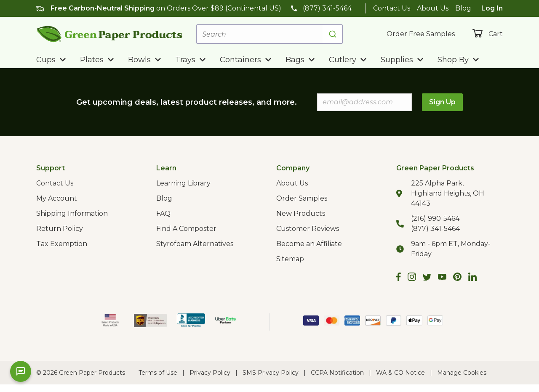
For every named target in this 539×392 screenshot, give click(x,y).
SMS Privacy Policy (271, 373)
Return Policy (60, 229)
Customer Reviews (308, 229)
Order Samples (302, 198)
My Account (57, 198)
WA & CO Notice (400, 373)
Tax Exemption (62, 244)
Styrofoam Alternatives (195, 244)
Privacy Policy (210, 373)
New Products (301, 213)
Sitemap (290, 259)
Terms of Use (158, 373)
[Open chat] (21, 371)
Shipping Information (72, 213)
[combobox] (269, 34)
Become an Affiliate (309, 244)
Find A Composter (186, 229)
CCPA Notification (337, 373)
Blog (463, 8)
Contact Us (392, 8)
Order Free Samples (421, 34)
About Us (433, 8)
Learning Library (183, 183)
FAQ (163, 213)
